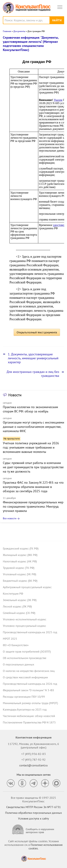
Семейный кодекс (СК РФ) (19, 613)
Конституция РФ (13, 594)
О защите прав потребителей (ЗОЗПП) (27, 651)
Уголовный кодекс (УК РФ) (19, 574)
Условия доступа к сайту (33, 818)
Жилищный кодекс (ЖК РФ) (20, 555)
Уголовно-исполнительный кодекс (25, 619)
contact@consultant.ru (34, 765)
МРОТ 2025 (10, 639)
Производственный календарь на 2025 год (30, 632)
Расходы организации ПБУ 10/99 (24, 697)
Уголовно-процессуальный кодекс (24, 626)
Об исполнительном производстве (25, 658)
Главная (7, 31)
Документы (19, 31)
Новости (15, 395)
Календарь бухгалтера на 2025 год (25, 709)
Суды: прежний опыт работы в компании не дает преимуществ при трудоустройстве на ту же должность (33, 467)
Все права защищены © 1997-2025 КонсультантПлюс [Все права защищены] (33, 799)
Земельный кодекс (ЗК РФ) (20, 600)
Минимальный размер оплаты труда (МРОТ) (30, 703)
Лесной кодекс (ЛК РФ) (17, 606)
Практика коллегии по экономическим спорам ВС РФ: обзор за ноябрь (30, 409)
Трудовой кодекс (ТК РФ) (19, 568)
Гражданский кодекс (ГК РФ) (21, 548)
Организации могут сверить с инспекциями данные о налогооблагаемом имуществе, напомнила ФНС (33, 427)
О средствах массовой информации (25, 677)
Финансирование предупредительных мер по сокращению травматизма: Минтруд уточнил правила (33, 506)
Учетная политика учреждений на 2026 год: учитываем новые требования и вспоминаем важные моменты (31, 447)
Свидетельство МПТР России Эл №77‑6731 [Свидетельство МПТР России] (33, 807)
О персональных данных (18, 664)
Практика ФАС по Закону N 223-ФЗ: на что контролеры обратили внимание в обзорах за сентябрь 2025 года (33, 487)
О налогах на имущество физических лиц (29, 671)
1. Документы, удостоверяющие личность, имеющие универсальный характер (33, 358)
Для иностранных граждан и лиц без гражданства (33, 374)
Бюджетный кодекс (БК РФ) (20, 581)
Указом (58, 100)
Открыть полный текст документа (37, 332)
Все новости (10, 518)
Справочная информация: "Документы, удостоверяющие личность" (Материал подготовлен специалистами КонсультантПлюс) (31, 44)
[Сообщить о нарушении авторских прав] (34, 829)
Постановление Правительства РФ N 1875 (29, 722)
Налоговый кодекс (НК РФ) (20, 561)
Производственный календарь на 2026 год (30, 684)
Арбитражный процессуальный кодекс (27, 587)
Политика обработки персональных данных (33, 813)
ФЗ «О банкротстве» (16, 645)
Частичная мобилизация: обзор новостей (29, 716)
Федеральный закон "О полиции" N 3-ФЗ (28, 690)
